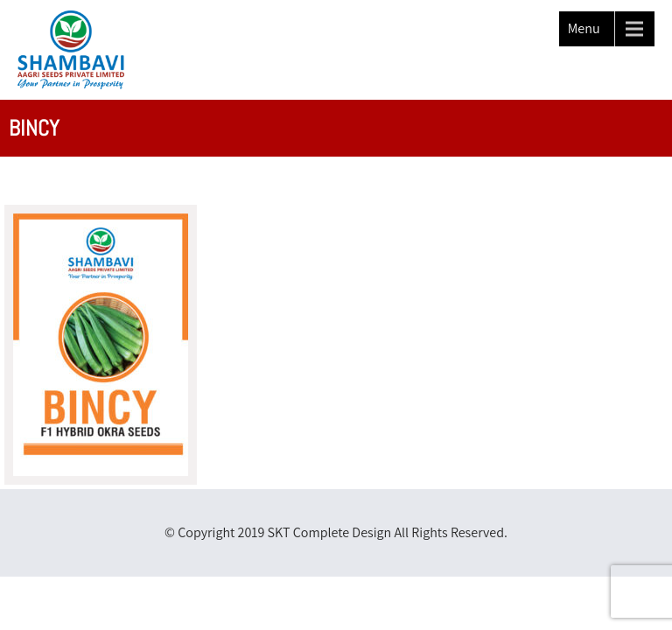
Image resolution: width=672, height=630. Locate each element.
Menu (584, 28)
